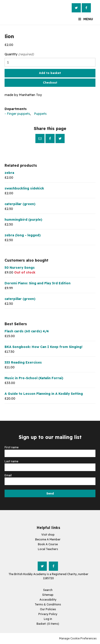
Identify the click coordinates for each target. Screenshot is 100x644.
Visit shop (48, 535)
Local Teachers (48, 549)
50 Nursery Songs (20, 268)
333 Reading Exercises (23, 362)
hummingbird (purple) (23, 220)
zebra (9, 173)
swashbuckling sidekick (24, 188)
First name (12, 447)
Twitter (76, 8)
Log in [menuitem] (48, 619)
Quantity (19, 54)
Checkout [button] (50, 83)
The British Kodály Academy (14, 12)
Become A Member (48, 539)
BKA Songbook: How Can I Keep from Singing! (43, 347)
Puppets (40, 114)
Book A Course (48, 544)
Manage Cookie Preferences (78, 638)
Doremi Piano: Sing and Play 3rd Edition (38, 283)
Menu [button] (88, 19)
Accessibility (48, 600)
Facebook (86, 8)
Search (48, 590)
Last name (12, 461)
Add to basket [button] (50, 73)
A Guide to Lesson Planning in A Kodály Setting (44, 394)
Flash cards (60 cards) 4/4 (27, 331)
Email (40, 138)
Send (50, 493)
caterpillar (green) (20, 204)
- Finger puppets (17, 114)
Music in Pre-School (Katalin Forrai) (34, 378)
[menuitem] (48, 624)
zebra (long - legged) (23, 235)
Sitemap (48, 595)
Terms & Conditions (48, 604)
